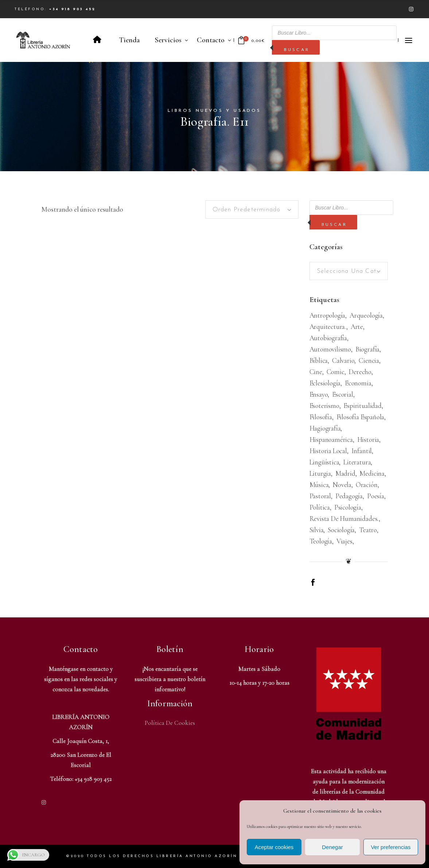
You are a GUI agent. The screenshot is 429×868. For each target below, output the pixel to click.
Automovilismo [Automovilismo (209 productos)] (330, 349)
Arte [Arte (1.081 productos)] (357, 327)
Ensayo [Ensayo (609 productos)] (319, 394)
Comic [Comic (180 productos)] (336, 372)
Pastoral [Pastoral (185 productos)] (320, 496)
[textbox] (349, 271)
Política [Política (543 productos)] (320, 507)
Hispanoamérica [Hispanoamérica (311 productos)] (331, 439)
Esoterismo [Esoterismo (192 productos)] (324, 406)
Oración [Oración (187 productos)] (367, 485)
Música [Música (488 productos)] (319, 485)
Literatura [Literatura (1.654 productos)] (357, 462)
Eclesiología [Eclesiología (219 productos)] (325, 383)
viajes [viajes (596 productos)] (344, 541)
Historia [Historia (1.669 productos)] (368, 439)
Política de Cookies (170, 723)
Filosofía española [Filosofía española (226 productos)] (360, 417)
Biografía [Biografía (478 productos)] (367, 349)
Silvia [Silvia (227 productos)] (317, 530)
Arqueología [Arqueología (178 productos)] (366, 315)
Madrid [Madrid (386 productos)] (345, 473)
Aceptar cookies (274, 847)
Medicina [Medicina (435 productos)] (372, 473)
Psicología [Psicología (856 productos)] (348, 507)
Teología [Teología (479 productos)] (321, 541)
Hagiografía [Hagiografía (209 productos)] (325, 428)
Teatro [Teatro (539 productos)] (368, 530)
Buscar (297, 50)
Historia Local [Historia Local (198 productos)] (328, 451)
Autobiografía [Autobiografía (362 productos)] (328, 338)
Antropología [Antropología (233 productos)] (327, 315)
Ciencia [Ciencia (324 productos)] (369, 360)
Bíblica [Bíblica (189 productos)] (319, 360)
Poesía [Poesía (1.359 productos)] (376, 496)
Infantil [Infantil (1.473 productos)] (362, 451)
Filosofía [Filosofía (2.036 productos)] (321, 417)
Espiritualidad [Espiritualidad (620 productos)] (362, 406)
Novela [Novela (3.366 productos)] (342, 485)
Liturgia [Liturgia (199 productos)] (320, 473)
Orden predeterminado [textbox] (247, 210)
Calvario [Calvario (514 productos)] (343, 360)
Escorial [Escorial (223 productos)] (342, 394)
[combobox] (252, 209)
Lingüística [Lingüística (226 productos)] (324, 462)
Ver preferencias (391, 847)
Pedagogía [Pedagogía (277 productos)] (349, 496)
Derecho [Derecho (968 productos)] (360, 372)
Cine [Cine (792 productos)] (316, 372)
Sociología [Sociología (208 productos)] (341, 530)
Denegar (332, 847)
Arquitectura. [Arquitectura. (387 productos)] (328, 327)
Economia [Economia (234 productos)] (358, 383)
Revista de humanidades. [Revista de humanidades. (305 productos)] (344, 519)
